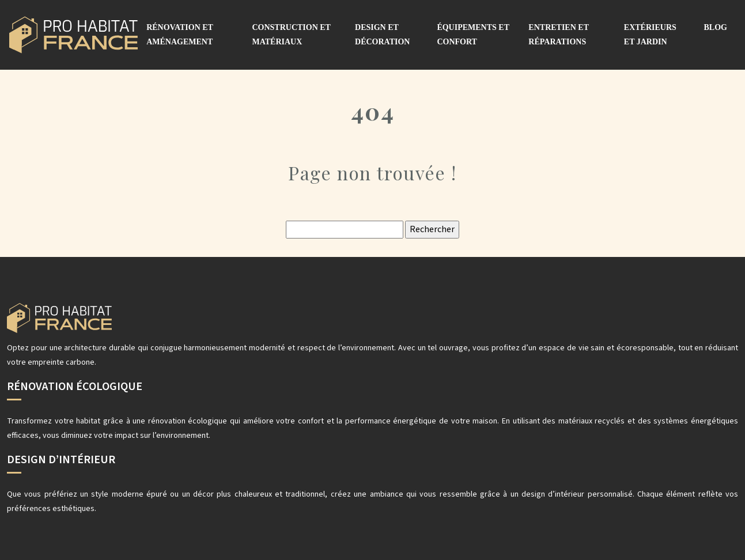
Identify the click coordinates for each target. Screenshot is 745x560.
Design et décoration (382, 35)
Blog (716, 27)
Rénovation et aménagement (180, 35)
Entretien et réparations (558, 35)
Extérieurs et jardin (650, 35)
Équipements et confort (473, 35)
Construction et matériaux (291, 35)
